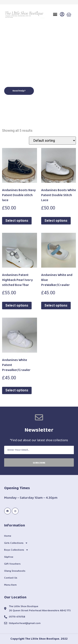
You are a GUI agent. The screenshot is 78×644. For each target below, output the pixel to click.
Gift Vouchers (12, 564)
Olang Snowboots (15, 571)
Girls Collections (16, 543)
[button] (55, 14)
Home (8, 536)
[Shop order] (52, 141)
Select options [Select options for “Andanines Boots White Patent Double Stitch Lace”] (56, 221)
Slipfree (9, 557)
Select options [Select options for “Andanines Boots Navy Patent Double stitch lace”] (17, 221)
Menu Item (10, 585)
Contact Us (11, 578)
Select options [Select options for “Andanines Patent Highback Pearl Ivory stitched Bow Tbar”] (17, 305)
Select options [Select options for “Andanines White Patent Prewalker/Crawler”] (17, 390)
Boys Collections (16, 550)
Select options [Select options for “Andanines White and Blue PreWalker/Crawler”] (56, 305)
